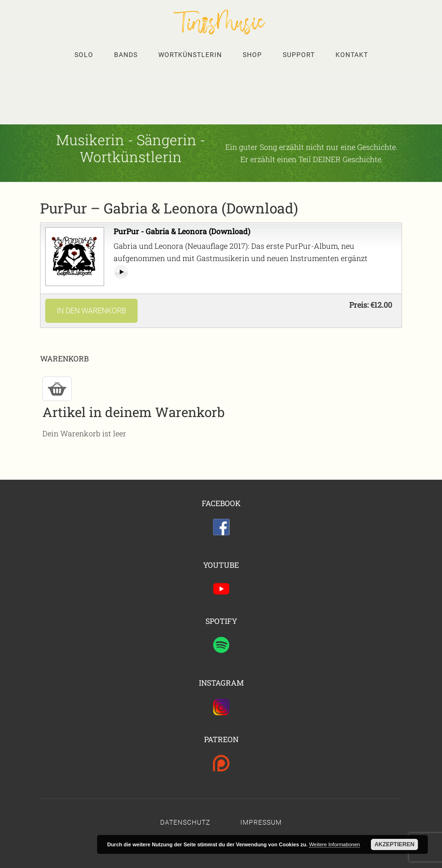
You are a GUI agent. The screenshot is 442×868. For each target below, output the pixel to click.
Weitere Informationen (335, 844)
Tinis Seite (221, 22)
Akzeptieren (395, 844)
